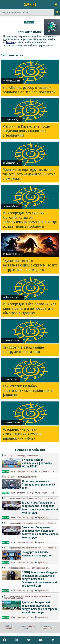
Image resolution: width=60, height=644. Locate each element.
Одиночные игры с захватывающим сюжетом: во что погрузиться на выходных (30, 265)
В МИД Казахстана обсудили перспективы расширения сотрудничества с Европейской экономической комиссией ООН (39, 579)
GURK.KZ (30, 4)
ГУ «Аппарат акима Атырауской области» (21, 455)
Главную (10, 42)
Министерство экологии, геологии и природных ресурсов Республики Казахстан (27, 597)
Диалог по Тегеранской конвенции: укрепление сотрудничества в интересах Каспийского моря (39, 607)
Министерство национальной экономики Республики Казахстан (30, 498)
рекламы (30, 626)
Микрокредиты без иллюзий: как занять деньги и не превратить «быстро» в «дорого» (29, 309)
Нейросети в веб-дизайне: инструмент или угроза (24, 350)
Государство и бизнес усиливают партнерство (37, 554)
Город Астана (43, 518)
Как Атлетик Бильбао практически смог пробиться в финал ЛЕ (28, 391)
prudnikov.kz (48, 628)
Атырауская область (46, 471)
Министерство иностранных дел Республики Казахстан (27, 568)
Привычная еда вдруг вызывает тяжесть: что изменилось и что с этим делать (29, 174)
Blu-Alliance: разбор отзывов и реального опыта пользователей (29, 90)
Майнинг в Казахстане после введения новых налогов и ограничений (26, 131)
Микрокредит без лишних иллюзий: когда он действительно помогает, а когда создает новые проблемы (30, 220)
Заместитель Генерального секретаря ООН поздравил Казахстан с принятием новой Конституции (40, 508)
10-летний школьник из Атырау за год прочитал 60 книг (38, 484)
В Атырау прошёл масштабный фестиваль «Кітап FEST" (37, 463)
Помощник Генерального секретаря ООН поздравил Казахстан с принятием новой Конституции (40, 532)
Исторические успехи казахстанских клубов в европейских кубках (22, 434)
